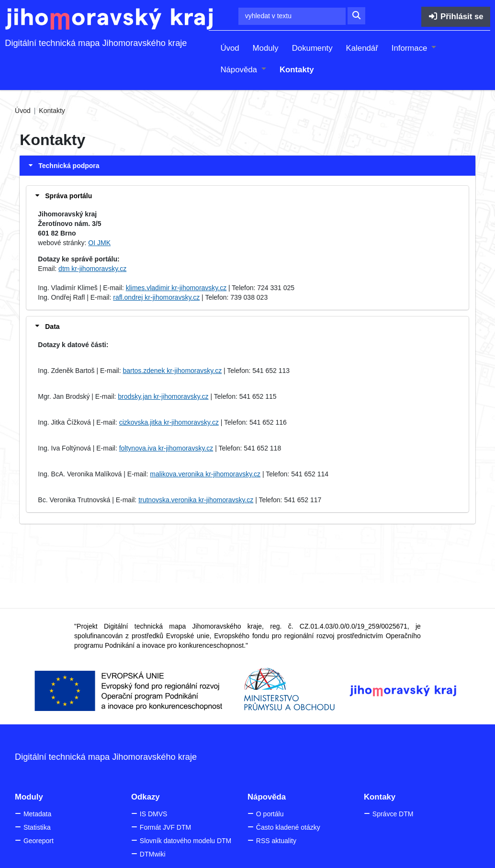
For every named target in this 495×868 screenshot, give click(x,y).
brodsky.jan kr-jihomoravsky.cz (163, 396)
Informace (411, 48)
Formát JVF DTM (165, 827)
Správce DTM (393, 814)
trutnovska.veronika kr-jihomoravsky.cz (196, 500)
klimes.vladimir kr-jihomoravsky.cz (176, 288)
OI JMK (99, 243)
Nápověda (240, 70)
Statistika (37, 827)
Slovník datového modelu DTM (186, 841)
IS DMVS (154, 814)
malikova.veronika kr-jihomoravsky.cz (205, 474)
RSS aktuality (276, 841)
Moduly (266, 48)
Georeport (39, 841)
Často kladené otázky (288, 827)
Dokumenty (312, 48)
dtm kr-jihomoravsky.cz (92, 269)
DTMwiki (153, 854)
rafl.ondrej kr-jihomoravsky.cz (156, 297)
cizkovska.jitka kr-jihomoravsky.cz (169, 422)
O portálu (270, 814)
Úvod (230, 48)
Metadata (37, 814)
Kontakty (297, 70)
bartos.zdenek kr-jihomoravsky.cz (172, 371)
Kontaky (380, 797)
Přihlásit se (456, 17)
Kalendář (362, 48)
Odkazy (146, 797)
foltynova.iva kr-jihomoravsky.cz (166, 448)
